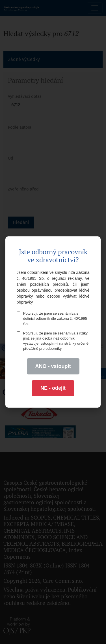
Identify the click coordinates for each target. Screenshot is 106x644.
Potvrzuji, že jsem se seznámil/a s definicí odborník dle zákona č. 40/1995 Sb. (52, 318)
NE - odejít (53, 388)
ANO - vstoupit (53, 366)
